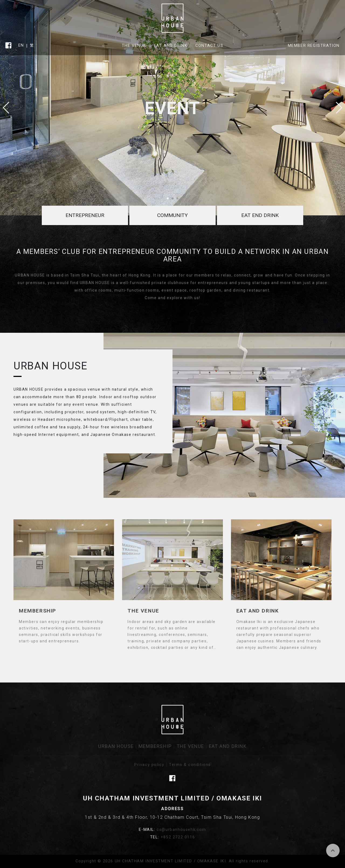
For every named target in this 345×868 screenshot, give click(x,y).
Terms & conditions (190, 765)
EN (21, 45)
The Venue (134, 46)
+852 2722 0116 (178, 837)
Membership (155, 746)
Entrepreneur (85, 215)
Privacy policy (149, 765)
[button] (339, 108)
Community (172, 215)
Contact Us (209, 46)
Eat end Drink (260, 215)
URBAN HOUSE (116, 746)
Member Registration (314, 46)
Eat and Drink (171, 46)
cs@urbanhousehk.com (181, 830)
